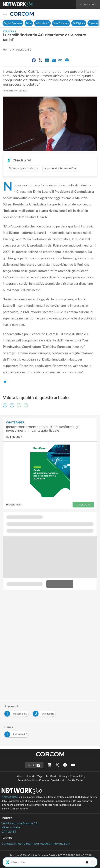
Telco (29, 23)
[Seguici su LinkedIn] (49, 765)
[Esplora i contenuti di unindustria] (45, 713)
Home (7, 50)
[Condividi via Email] (54, 60)
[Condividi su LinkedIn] (47, 60)
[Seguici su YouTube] (73, 765)
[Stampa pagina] (67, 60)
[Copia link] (60, 60)
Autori (30, 776)
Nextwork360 (10, 797)
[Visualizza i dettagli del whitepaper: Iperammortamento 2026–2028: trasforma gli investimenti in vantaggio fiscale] (50, 430)
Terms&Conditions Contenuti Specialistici (41, 780)
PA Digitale (79, 23)
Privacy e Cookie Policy (72, 776)
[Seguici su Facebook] (65, 765)
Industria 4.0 (42, 23)
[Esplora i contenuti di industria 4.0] (17, 713)
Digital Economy (13, 23)
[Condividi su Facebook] (34, 60)
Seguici (34, 765)
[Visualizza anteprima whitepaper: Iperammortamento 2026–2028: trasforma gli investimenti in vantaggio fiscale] (50, 471)
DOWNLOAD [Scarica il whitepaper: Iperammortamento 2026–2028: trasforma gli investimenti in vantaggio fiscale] (83, 505)
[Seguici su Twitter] (57, 765)
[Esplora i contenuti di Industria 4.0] (17, 733)
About (20, 776)
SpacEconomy (61, 23)
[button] (5, 14)
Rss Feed (51, 776)
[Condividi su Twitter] (40, 60)
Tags (40, 776)
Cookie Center (75, 780)
